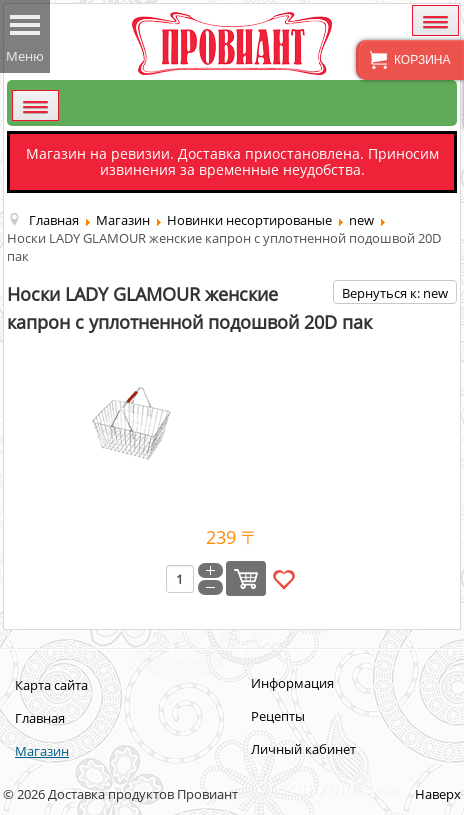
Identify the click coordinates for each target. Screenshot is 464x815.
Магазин (42, 751)
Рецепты (278, 716)
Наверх (438, 794)
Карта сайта (51, 685)
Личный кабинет (303, 749)
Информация (292, 683)
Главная (40, 718)
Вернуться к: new (395, 293)
